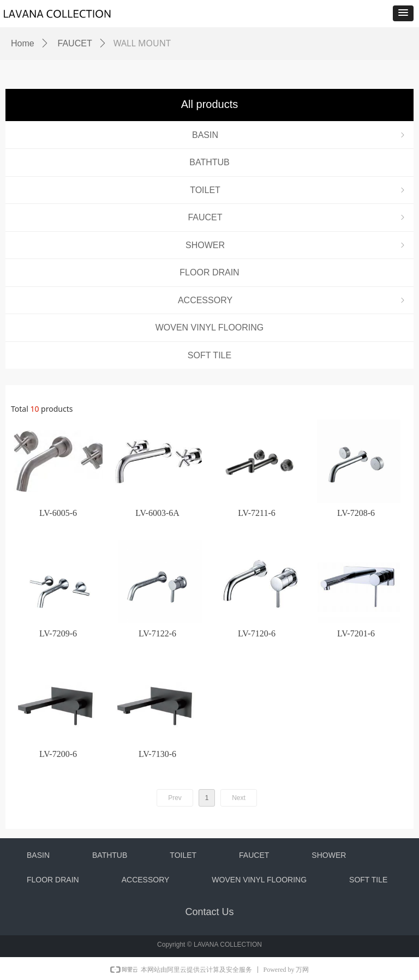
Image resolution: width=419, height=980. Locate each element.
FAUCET (297, 217)
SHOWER (296, 245)
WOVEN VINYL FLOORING (210, 327)
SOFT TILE (209, 355)
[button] (403, 13)
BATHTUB (209, 162)
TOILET (298, 190)
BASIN (300, 135)
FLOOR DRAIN (209, 272)
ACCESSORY (292, 300)
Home (23, 43)
